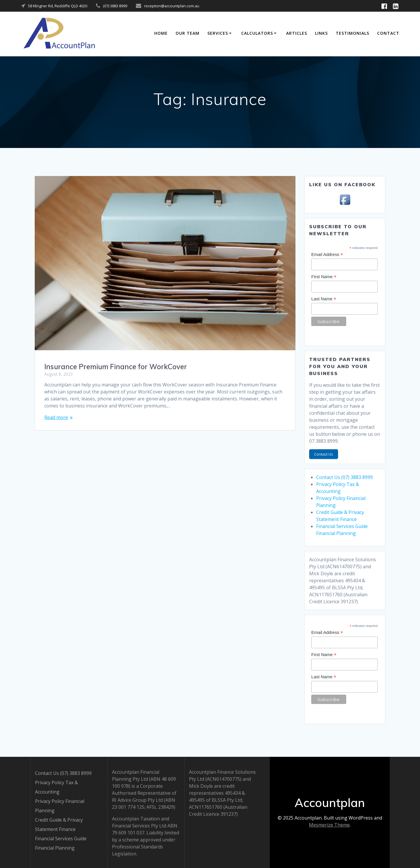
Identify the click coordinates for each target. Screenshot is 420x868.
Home (161, 33)
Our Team (188, 33)
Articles (297, 33)
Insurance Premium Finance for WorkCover (116, 367)
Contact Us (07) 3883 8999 (344, 476)
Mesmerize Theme (329, 824)
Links (321, 33)
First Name (324, 277)
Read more (56, 417)
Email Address (327, 255)
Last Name (324, 299)
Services (218, 33)
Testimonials (352, 33)
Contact (388, 33)
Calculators (257, 33)
